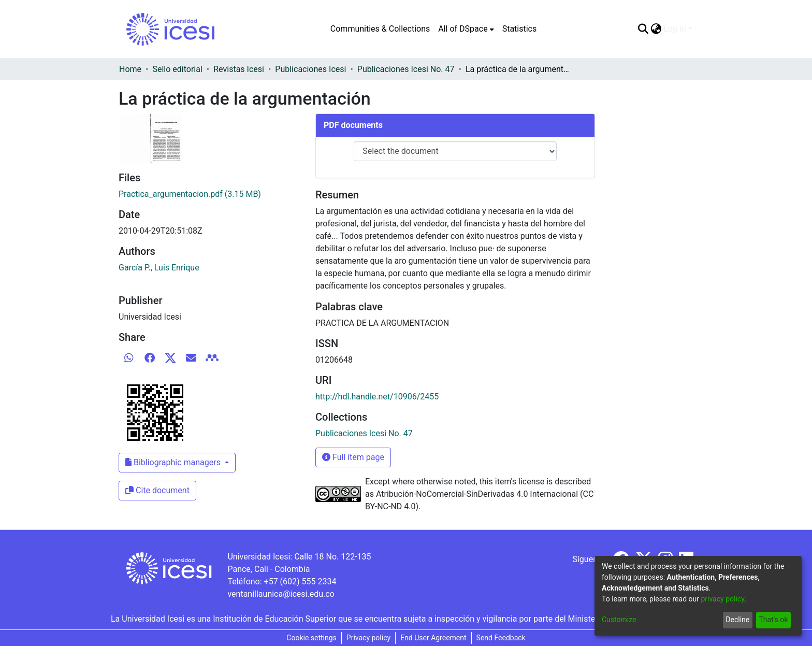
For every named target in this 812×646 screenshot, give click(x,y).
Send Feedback (501, 638)
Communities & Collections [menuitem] (380, 29)
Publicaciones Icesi (310, 69)
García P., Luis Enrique (159, 268)
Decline (737, 620)
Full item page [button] (353, 457)
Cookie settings (311, 638)
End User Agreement (433, 638)
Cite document (157, 490)
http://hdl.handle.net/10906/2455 (377, 397)
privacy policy (722, 599)
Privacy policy (368, 638)
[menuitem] (466, 29)
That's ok (773, 620)
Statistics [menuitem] (520, 29)
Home (130, 69)
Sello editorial (177, 69)
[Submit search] (643, 29)
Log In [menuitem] (675, 29)
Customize (619, 620)
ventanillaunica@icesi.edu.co (281, 594)
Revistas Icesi (239, 69)
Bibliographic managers (174, 462)
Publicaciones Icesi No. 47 (406, 69)
